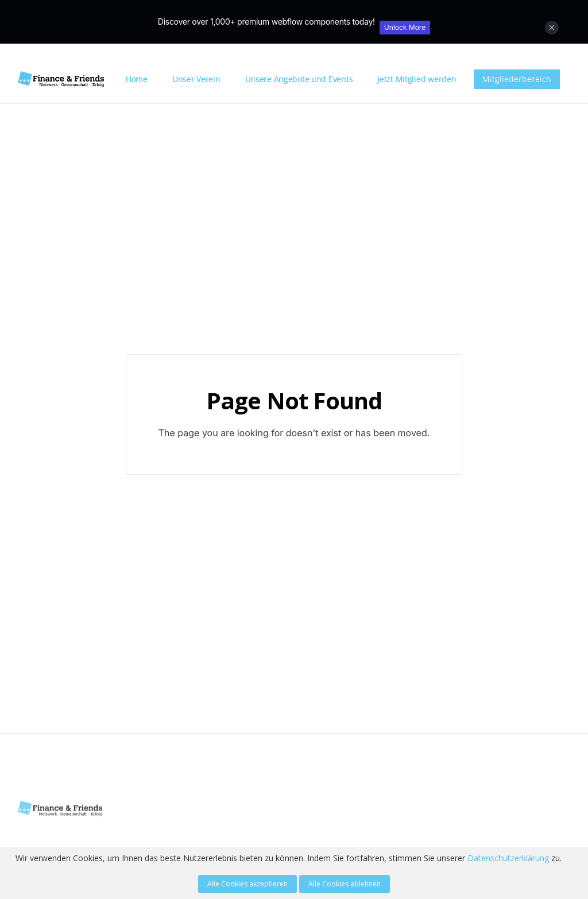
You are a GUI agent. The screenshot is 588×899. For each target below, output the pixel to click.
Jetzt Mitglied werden (417, 79)
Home (137, 79)
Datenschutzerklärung (508, 858)
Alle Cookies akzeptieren (247, 884)
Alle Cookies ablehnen (345, 884)
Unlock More (405, 27)
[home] (67, 79)
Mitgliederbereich (517, 79)
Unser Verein (196, 79)
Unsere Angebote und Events (299, 79)
